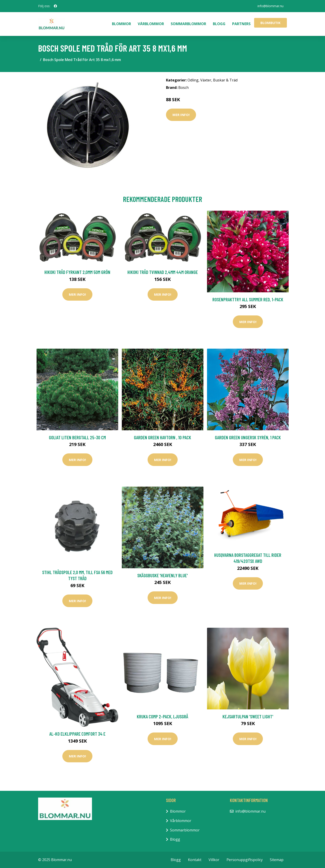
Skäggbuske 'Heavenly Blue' (162, 575)
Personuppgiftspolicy (245, 860)
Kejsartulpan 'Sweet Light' (248, 716)
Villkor (214, 860)
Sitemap (277, 860)
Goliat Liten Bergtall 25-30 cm (77, 437)
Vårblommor (151, 24)
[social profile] (55, 6)
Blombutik (270, 23)
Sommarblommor (188, 24)
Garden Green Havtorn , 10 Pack (162, 437)
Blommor (121, 24)
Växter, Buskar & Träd (219, 80)
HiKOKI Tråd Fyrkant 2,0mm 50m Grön (77, 272)
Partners (241, 24)
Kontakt (195, 860)
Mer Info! (181, 115)
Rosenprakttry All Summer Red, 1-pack (248, 299)
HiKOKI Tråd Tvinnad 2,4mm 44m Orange (163, 272)
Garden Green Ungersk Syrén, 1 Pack (248, 437)
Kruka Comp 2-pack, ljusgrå (162, 716)
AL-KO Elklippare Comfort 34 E (77, 734)
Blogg (219, 24)
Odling (193, 80)
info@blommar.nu (270, 6)
